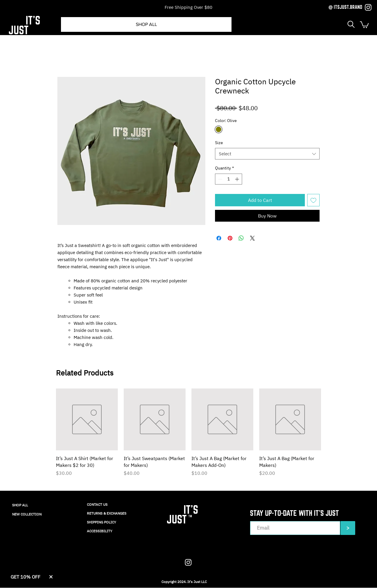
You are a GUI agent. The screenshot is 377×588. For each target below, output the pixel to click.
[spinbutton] (229, 179)
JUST (18, 30)
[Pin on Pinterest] (230, 238)
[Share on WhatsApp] (241, 238)
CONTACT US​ (97, 504)
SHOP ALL (20, 505)
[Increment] (238, 179)
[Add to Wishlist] (313, 200)
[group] (188, 436)
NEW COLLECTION (27, 514)
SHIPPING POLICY (101, 522)
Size (219, 143)
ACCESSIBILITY (100, 531)
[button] (351, 24)
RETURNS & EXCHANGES (107, 513)
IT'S (33, 20)
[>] (348, 528)
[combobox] (267, 154)
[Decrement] (220, 179)
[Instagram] (368, 7)
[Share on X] (252, 238)
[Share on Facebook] (219, 238)
